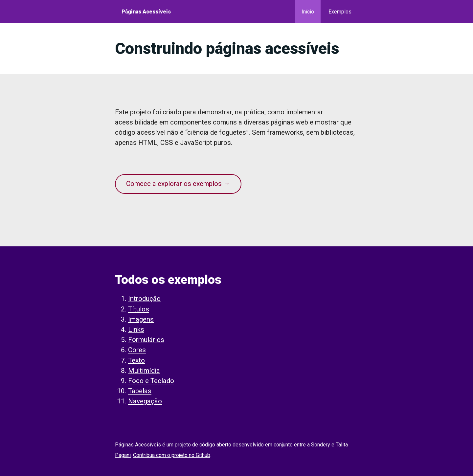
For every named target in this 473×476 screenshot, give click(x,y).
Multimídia (144, 371)
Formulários (146, 340)
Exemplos (340, 12)
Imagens (141, 319)
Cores (137, 350)
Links (136, 329)
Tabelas (140, 391)
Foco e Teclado (151, 381)
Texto (136, 360)
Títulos (139, 309)
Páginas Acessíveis (146, 12)
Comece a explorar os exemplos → (178, 184)
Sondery (321, 445)
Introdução (144, 299)
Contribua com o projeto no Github (172, 455)
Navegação (145, 401)
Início (308, 12)
